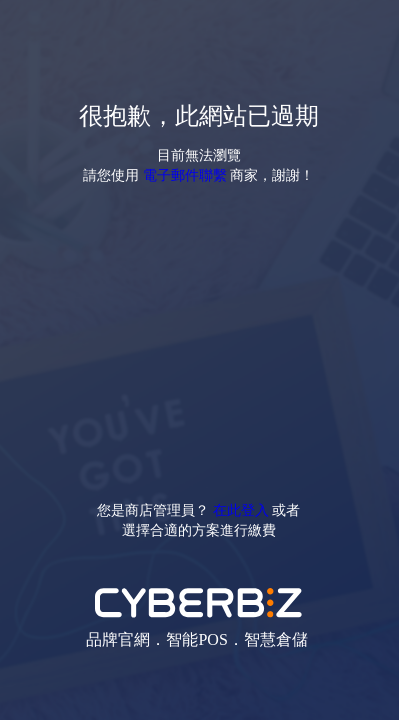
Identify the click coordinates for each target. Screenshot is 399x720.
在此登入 (241, 509)
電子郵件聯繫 (185, 174)
